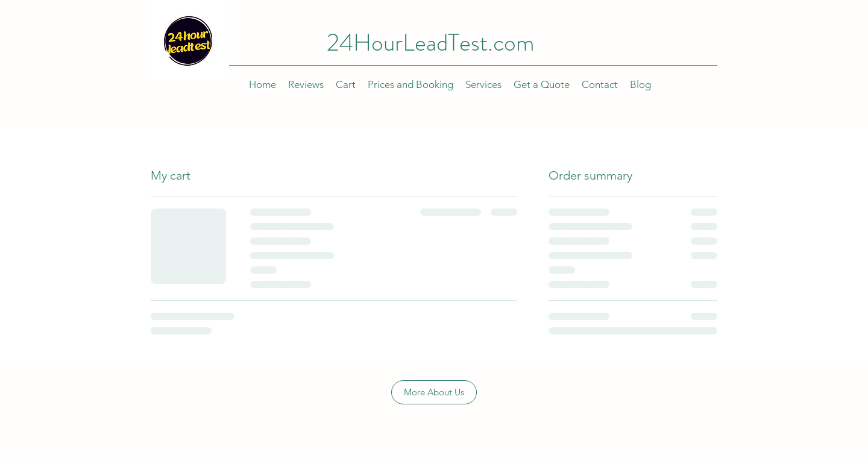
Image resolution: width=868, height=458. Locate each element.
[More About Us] (434, 392)
